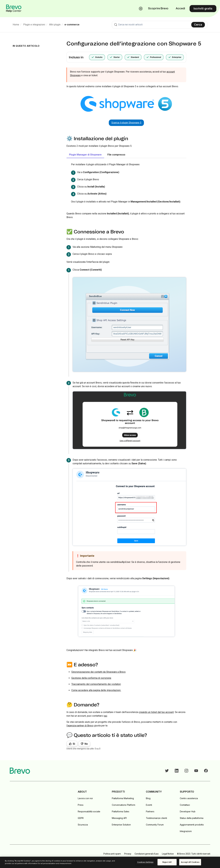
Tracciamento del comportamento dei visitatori (96, 684)
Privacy (128, 854)
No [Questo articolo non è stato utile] (86, 744)
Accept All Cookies (190, 862)
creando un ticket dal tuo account (156, 712)
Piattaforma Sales (121, 811)
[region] (110, 862)
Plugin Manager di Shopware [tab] (85, 155)
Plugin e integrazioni (34, 25)
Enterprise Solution (121, 825)
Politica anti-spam (112, 854)
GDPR (81, 818)
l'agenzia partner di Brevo (80, 726)
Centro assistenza (189, 798)
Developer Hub (188, 811)
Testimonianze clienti (156, 818)
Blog (148, 798)
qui (105, 716)
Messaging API (119, 818)
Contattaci (185, 805)
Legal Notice (168, 854)
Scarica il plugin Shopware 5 (126, 123)
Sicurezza (83, 825)
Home (16, 25)
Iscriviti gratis (203, 8)
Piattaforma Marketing (123, 798)
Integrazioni (186, 831)
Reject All (167, 862)
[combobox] (160, 25)
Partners (150, 811)
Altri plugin (55, 25)
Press (81, 805)
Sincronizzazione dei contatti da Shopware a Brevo (98, 672)
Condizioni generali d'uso (147, 854)
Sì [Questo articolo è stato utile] (74, 744)
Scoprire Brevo (158, 9)
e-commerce (72, 25)
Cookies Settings (145, 862)
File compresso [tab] (116, 155)
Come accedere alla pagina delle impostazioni (96, 690)
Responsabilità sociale (89, 811)
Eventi (149, 805)
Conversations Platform (124, 805)
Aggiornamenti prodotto (192, 825)
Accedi (180, 9)
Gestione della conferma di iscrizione (91, 678)
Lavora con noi (85, 798)
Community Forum (155, 825)
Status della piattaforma (192, 818)
